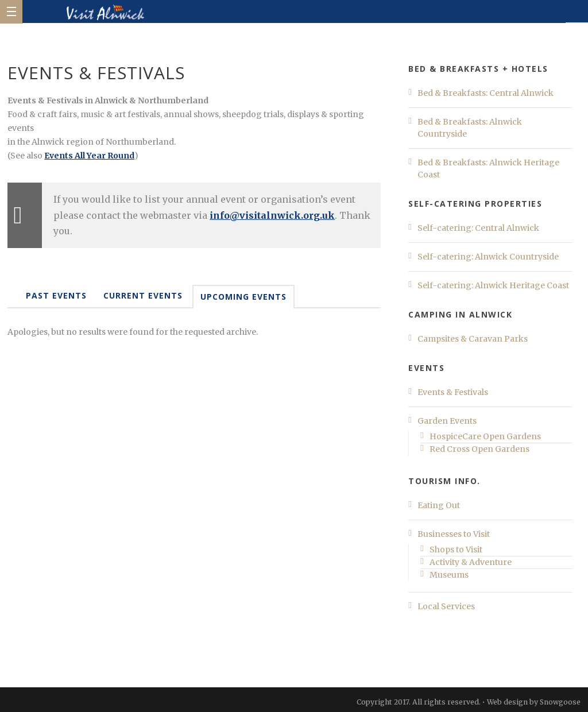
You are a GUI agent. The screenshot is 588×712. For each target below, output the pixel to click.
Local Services (446, 606)
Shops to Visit (456, 550)
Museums (449, 575)
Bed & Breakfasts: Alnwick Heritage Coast (488, 169)
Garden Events (447, 421)
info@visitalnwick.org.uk (272, 215)
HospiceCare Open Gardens (485, 436)
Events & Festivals (453, 392)
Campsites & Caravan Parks (473, 339)
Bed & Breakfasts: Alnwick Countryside (470, 128)
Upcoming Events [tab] (243, 297)
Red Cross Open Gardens (479, 449)
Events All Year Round (89, 156)
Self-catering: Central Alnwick (478, 228)
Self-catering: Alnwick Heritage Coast (493, 285)
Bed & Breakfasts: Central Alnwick (486, 93)
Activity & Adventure (471, 562)
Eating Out (439, 505)
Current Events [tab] (143, 295)
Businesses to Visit (454, 534)
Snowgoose (560, 702)
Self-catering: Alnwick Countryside (488, 257)
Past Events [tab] (56, 295)
